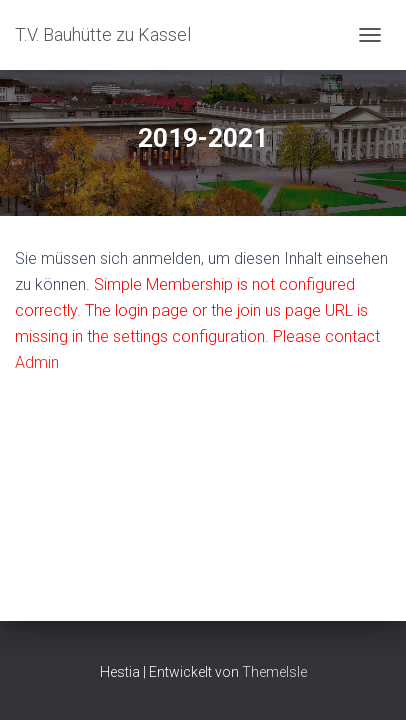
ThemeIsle (274, 672)
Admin (37, 362)
